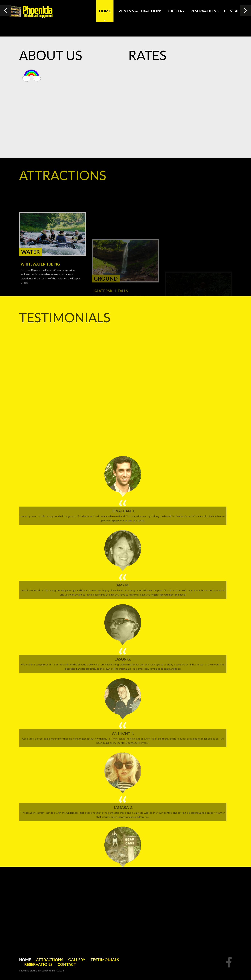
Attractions (50, 960)
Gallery (176, 11)
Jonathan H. (123, 802)
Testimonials (105, 960)
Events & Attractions (139, 11)
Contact (233, 11)
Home (105, 11)
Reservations (204, 11)
